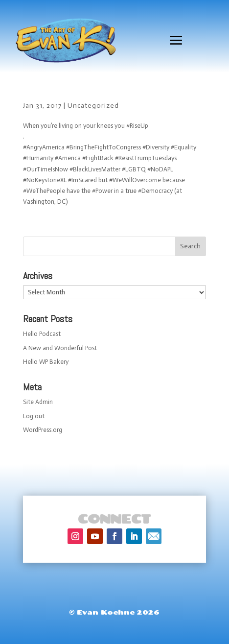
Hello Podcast (42, 334)
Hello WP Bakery (46, 362)
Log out (34, 416)
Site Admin (38, 402)
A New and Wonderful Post (60, 348)
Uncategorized (93, 106)
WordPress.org (43, 430)
